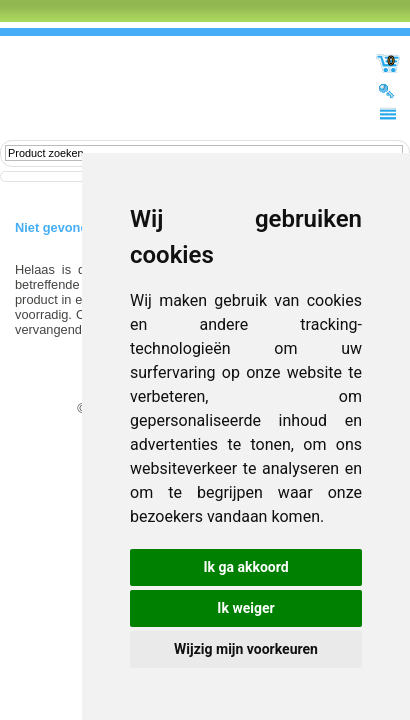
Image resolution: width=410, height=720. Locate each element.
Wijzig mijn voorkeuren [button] (246, 649)
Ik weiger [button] (245, 608)
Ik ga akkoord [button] (245, 567)
